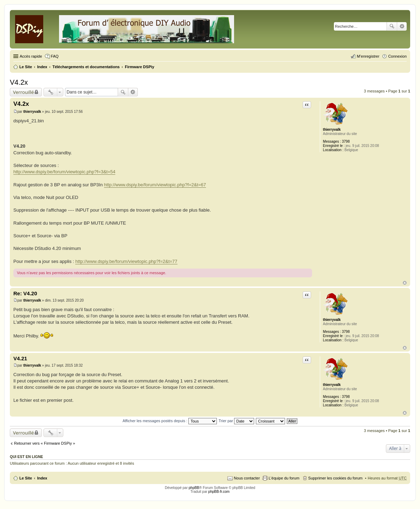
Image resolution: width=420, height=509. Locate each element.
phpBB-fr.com (219, 492)
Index (42, 478)
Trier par (236, 421)
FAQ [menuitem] (55, 56)
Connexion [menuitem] (397, 56)
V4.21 (20, 358)
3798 (346, 141)
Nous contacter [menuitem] (247, 478)
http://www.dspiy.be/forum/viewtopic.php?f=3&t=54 (64, 172)
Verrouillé (23, 92)
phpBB (194, 488)
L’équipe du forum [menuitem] (284, 478)
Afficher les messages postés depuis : (170, 421)
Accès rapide (31, 56)
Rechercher (392, 26)
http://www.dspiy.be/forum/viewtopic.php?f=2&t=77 (126, 261)
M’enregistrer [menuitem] (368, 56)
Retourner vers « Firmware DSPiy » (45, 443)
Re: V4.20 (25, 293)
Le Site (26, 478)
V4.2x (19, 82)
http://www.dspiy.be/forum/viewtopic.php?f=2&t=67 (155, 185)
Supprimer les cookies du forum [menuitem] (335, 478)
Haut (405, 283)
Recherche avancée (402, 26)
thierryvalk (332, 130)
